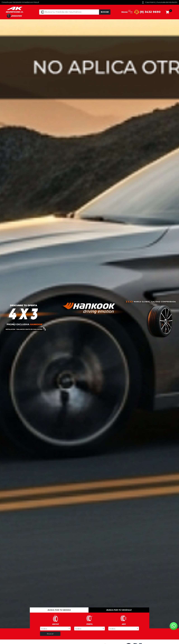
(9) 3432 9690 (147, 12)
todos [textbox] (44, 629)
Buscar (105, 12)
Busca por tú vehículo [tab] (119, 610)
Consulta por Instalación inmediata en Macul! (20, 2)
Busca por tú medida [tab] (59, 610)
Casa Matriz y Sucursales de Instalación (160, 2)
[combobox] (55, 628)
